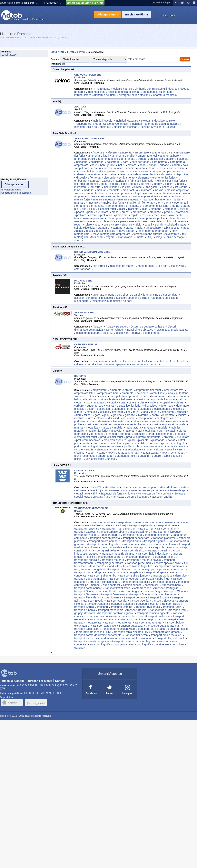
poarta (80, 212)
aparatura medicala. (165, 95)
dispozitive (182, 174)
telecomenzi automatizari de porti (112, 301)
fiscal (149, 361)
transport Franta (107, 591)
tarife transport (142, 588)
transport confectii (164, 582)
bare (94, 165)
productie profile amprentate (143, 437)
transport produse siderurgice (169, 576)
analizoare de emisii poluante (131, 497)
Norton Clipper (115, 330)
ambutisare (158, 393)
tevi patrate (172, 234)
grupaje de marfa (85, 613)
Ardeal (142, 159)
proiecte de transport (172, 569)
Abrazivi (97, 327)
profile (93, 215)
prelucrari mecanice (88, 440)
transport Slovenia (147, 604)
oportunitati (181, 203)
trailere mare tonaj (115, 525)
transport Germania (86, 594)
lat (177, 187)
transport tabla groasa (166, 632)
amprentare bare (162, 152)
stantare (118, 228)
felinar (160, 181)
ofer (158, 203)
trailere (96, 525)
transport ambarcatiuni (138, 557)
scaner (110, 364)
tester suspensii (131, 487)
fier (169, 181)
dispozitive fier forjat (88, 178)
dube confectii (111, 585)
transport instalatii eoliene (117, 547)
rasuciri (146, 215)
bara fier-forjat (140, 162)
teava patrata (126, 231)
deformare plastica (147, 174)
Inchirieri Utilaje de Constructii (92, 127)
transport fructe (122, 641)
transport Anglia (130, 591)
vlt (140, 494)
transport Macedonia (111, 610)
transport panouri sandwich (118, 629)
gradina (117, 415)
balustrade (113, 162)
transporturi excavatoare (104, 619)
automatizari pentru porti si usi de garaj (116, 295)
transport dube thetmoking (90, 579)
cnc (171, 168)
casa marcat (150, 364)
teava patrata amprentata (153, 231)
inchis (175, 418)
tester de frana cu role (158, 494)
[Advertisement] (16, 118)
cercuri (97, 168)
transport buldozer (132, 616)
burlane (164, 165)
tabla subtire (153, 228)
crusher (133, 171)
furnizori (146, 184)
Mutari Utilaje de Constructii (111, 124)
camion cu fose (132, 585)
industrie (95, 187)
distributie (110, 178)
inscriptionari (111, 187)
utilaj (149, 237)
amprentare (142, 152)
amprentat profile (85, 159)
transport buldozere (158, 616)
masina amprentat (178, 190)
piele (92, 209)
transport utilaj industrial (170, 638)
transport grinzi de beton (106, 550)
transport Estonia (158, 597)
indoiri (180, 184)
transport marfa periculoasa (159, 544)
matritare (80, 203)
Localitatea (51, 3)
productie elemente (160, 434)
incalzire (79, 418)
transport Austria (116, 601)
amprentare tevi (147, 156)
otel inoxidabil (167, 431)
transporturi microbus (112, 532)
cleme (152, 168)
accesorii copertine (128, 298)
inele (132, 418)
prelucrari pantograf (86, 446)
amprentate (128, 159)
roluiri (168, 221)
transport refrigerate (156, 572)
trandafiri (143, 456)
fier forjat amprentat (86, 184)
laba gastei (152, 187)
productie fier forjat (112, 437)
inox (90, 418)
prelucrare (102, 212)
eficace (104, 412)
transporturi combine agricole (116, 613)
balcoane (82, 162)
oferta (167, 203)
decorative (110, 174)
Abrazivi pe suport (117, 327)
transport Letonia (134, 597)
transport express (85, 532)
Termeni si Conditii (12, 681)
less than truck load (102, 566)
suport (91, 453)
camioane (182, 522)
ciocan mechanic (96, 402)
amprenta (126, 152)
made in (88, 190)
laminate (167, 187)
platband (156, 209)
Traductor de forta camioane (118, 494)
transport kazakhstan (117, 588)
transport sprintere (139, 532)
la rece (138, 187)
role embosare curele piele (145, 221)
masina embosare (104, 199)
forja (104, 184)
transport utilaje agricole (150, 547)
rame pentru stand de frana (161, 487)
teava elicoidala (106, 231)
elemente (143, 178)
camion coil (152, 585)
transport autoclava (131, 626)
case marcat (100, 361)
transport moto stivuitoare (136, 638)
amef (140, 361)
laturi (184, 187)
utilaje (159, 237)
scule (107, 225)
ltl (124, 566)
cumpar (157, 171)
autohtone (182, 393)
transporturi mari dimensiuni (119, 529)
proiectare (122, 215)
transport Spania (84, 591)
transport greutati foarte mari (163, 626)
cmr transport (82, 269)
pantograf (162, 418)
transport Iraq (177, 610)
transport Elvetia (93, 601)
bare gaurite (108, 165)
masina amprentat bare (90, 193)
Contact (60, 681)
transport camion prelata (105, 538)
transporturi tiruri (167, 529)
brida (143, 165)
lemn (77, 190)
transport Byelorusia (148, 607)
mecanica (94, 203)
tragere (110, 237)
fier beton (168, 412)
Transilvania (125, 237)
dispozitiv (167, 174)
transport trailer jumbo (103, 576)
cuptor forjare (172, 171)
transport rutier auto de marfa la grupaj (132, 569)
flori (79, 415)
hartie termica (146, 266)
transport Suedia (140, 594)
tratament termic (125, 456)
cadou (176, 165)
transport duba (132, 541)
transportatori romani (129, 522)
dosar (90, 409)
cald (185, 165)
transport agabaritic (141, 525)
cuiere (145, 171)
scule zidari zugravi (128, 333)
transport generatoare (110, 563)
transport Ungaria (97, 604)
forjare (114, 184)
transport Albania (85, 610)
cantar (115, 361)
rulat (98, 225)
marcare (146, 190)
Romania (180, 221)
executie (107, 181)
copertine (110, 171)
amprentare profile (123, 156)
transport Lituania (110, 597)
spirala (159, 225)
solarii (148, 225)
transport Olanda (175, 591)
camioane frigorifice (141, 566)
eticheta (180, 361)
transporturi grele (166, 525)
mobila (118, 428)
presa (115, 212)
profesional (183, 212)
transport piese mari (139, 563)
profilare (81, 215)
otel (140, 431)
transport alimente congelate (92, 641)
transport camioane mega (138, 619)
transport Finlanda (85, 597)
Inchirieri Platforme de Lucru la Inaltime (155, 124)
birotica (160, 361)
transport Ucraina (122, 607)
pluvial (184, 209)
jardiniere (80, 421)
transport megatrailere (170, 619)
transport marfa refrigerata (90, 572)
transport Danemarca (114, 594)
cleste (162, 168)
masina (159, 190)
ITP (95, 494)
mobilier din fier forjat (140, 203)
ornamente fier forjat (157, 206)
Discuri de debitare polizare (148, 327)
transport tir (146, 529)
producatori (139, 212)
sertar (135, 364)
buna (93, 399)
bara (126, 162)
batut (121, 165)
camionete (83, 525)
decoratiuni (94, 174)
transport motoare (113, 560)
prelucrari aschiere (115, 440)
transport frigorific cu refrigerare (149, 644)
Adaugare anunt (108, 14)
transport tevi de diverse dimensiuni (96, 638)
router (78, 225)
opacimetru (83, 494)
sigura (160, 449)
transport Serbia (84, 607)
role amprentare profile (151, 218)
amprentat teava (108, 159)
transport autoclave (104, 626)
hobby (158, 184)
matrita (176, 199)
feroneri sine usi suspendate (160, 295)
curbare (79, 174)
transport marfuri (103, 522)
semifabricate (133, 449)
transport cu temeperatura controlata (132, 579)
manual (101, 190)
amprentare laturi (99, 156)
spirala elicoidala (84, 228)
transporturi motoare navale (144, 560)
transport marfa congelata (125, 572)
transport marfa (133, 535)
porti (90, 212)
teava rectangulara (174, 453)
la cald (126, 187)
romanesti (157, 446)
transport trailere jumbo (133, 576)
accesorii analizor (163, 497)
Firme (71, 52)
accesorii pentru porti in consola (94, 298)
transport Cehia (139, 601)
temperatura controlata (171, 566)
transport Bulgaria (122, 604)
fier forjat (180, 181)
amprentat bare (169, 156)
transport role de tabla (151, 629)
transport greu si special (135, 582)
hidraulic (143, 415)
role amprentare (94, 218)
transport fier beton (136, 635)
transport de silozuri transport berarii (145, 550)
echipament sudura (88, 333)
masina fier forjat (171, 196)
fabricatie (148, 181)
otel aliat (150, 431)
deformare (126, 174)
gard (97, 415)
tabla (139, 228)
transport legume (145, 641)
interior (100, 418)
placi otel (134, 209)
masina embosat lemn (155, 199)
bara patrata (159, 162)
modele (163, 428)
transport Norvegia (165, 594)
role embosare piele (114, 221)
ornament (82, 206)
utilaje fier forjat (175, 237)
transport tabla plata (86, 629)
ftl (118, 566)
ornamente (98, 206)
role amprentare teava (120, 218)
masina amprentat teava (113, 196)
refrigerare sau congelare (90, 569)
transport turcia (172, 607)
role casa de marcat (122, 266)
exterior (79, 412)
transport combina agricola (153, 613)
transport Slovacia (163, 601)
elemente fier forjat (164, 178)
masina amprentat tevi (144, 196)
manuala (114, 190)
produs (168, 212)
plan (145, 209)
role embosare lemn (86, 221)
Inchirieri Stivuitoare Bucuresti (158, 127)
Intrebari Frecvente (40, 681)
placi (122, 209)
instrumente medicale (109, 89)
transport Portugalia (166, 588)
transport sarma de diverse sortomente (98, 635)
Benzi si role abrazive (140, 330)
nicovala (116, 431)
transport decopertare (136, 538)
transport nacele (178, 629)
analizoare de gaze (177, 490)
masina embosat (128, 199)
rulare (88, 225)
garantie (130, 415)
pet (84, 209)
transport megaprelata (118, 623)
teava (90, 231)
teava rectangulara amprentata (112, 234)
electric (178, 409)
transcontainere (171, 585)
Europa (94, 181)
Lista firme (58, 52)
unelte (140, 237)
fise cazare (177, 266)
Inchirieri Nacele (102, 121)
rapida (135, 215)
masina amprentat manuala (161, 193)
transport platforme (164, 538)
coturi (122, 171)
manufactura (130, 190)
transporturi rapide (85, 535)
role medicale (96, 92)
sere (116, 225)
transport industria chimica (118, 554)
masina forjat (82, 199)
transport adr (131, 544)
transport (102, 607)
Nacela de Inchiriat (125, 127)
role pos (162, 266)
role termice (100, 266)
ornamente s (115, 206)
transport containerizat (104, 582)
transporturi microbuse (167, 532)
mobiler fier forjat (114, 203)
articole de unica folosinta (124, 92)
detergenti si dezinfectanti (134, 95)
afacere (112, 152)
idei (110, 418)
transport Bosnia (136, 610)
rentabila (172, 446)
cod (92, 364)
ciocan (108, 168)
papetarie (123, 364)
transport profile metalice (166, 635)
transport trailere (165, 557)
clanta (141, 168)
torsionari (97, 237)
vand (77, 240)
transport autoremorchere (104, 541)
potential (154, 443)
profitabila (106, 215)
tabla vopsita (172, 228)
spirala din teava (176, 225)
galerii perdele (152, 333)
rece (157, 215)
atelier (170, 159)
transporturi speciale (87, 529)
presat (126, 212)
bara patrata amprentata (125, 396)
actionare (143, 393)
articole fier (156, 159)
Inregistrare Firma (136, 14)
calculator (80, 364)
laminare (105, 421)
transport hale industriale (153, 554)
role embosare (177, 218)
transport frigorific (155, 541)
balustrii (140, 399)
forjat (124, 184)
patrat (176, 206)
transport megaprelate (88, 623)
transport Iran (158, 610)
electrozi (108, 333)
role (165, 215)
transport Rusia (171, 604)
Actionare (98, 152)
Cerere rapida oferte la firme (85, 3)
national (129, 431)
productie (155, 212)
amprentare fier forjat (148, 390)
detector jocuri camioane (104, 490)
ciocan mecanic (125, 168)
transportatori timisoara (159, 522)
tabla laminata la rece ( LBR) (94, 632)
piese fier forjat (107, 209)
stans (102, 453)
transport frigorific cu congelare (108, 644)
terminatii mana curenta (148, 234)
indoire (169, 184)
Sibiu (138, 225)
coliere (181, 168)
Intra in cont (168, 15)
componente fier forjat (88, 171)
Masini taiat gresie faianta (172, 330)
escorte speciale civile (167, 563)
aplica (103, 396)
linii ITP (97, 487)
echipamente (127, 178)
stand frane (112, 487)
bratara (132, 165)
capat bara (83, 168)
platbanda (171, 209)
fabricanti (121, 181)
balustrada (97, 162)
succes (149, 449)
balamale (183, 159)
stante (130, 228)
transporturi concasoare (103, 616)
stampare (103, 228)
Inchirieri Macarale (127, 121)
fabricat (134, 181)
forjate (134, 184)
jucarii (92, 421)
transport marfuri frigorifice (104, 544)
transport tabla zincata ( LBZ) (132, 632)
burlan (153, 165)
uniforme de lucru (105, 95)
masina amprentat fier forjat (124, 193)
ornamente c (134, 206)
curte (122, 402)
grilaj (106, 415)
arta (171, 393)
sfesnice (127, 225)
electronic (128, 361)
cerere (133, 402)
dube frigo (163, 579)
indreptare (80, 187)
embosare (80, 181)
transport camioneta (157, 535)
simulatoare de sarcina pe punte (142, 490)
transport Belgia (153, 591)
